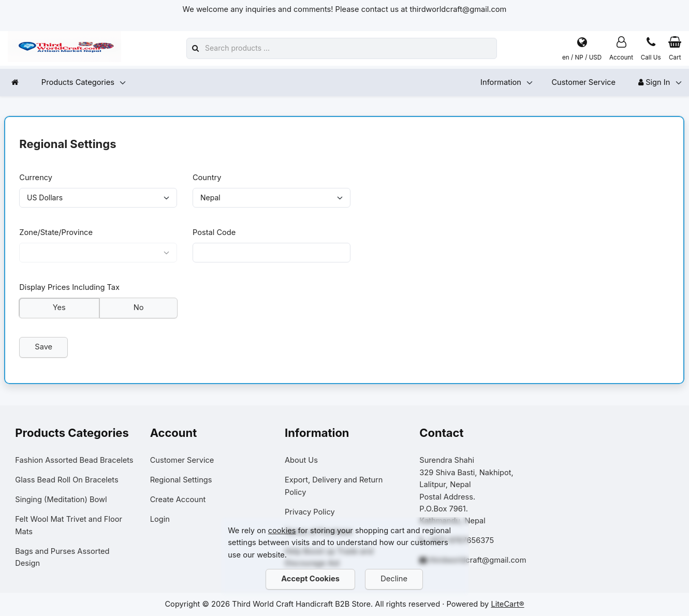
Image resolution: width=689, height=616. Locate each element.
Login (160, 519)
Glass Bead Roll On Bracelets (67, 480)
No (139, 309)
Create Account (178, 500)
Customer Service (583, 82)
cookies (282, 531)
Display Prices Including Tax (70, 289)
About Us (301, 460)
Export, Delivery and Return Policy (334, 486)
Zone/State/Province (56, 233)
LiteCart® (507, 604)
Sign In (654, 82)
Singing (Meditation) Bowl (61, 500)
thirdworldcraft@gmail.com (478, 561)
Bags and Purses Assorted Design (62, 557)
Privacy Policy (310, 512)
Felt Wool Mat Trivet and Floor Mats (69, 525)
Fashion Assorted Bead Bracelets (74, 460)
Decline (394, 579)
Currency (36, 178)
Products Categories (78, 82)
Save (44, 348)
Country (207, 178)
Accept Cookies (311, 579)
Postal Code (214, 233)
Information (501, 82)
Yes (59, 309)
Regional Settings (181, 480)
